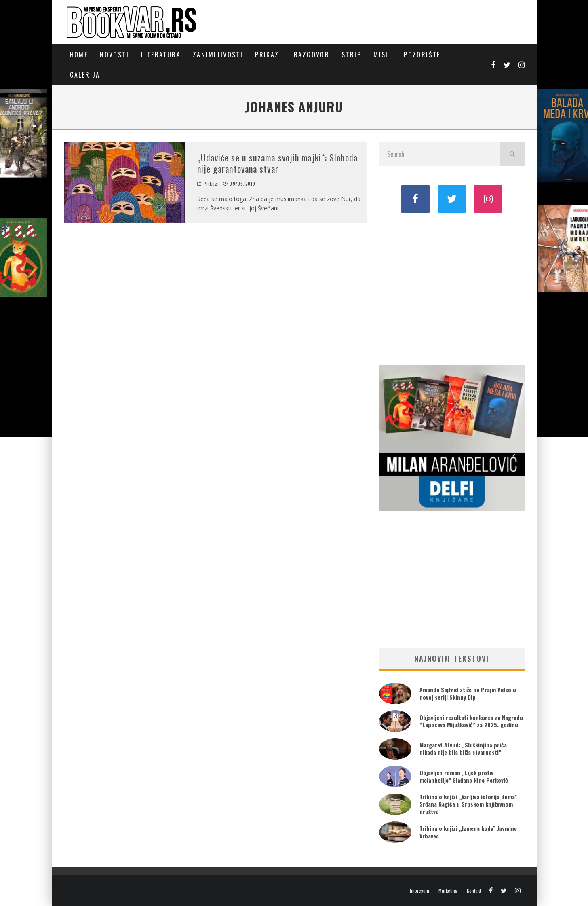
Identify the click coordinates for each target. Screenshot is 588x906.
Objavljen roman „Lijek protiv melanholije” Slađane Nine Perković (464, 776)
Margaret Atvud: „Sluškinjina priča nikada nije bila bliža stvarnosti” (463, 748)
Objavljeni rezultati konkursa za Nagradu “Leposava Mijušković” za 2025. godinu (471, 721)
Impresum (419, 891)
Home (79, 55)
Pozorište (422, 55)
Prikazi (268, 55)
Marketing (448, 891)
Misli (383, 55)
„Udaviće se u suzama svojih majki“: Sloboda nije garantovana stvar (277, 163)
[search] (512, 154)
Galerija (85, 75)
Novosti (114, 55)
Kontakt (474, 891)
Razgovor (312, 55)
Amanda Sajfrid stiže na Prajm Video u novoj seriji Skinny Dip (468, 693)
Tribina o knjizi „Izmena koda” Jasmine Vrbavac (468, 832)
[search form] (440, 154)
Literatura (161, 55)
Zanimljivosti (218, 55)
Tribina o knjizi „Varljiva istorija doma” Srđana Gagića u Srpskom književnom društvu (468, 804)
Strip (351, 55)
